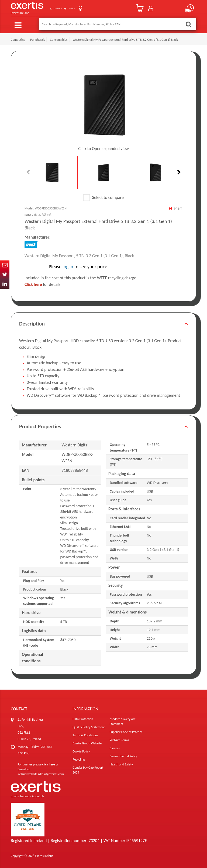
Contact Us (50, 8)
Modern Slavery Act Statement (123, 720)
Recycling (79, 758)
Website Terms (119, 739)
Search (188, 24)
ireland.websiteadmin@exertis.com (41, 773)
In (5, 284)
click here (49, 763)
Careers (115, 747)
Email (5, 265)
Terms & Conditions (85, 734)
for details (42, 283)
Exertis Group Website (87, 742)
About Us (75, 8)
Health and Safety (121, 763)
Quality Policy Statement (89, 726)
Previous (29, 171)
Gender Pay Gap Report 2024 (88, 769)
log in (68, 266)
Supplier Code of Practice (126, 731)
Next (178, 171)
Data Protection (83, 718)
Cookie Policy (81, 750)
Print (177, 207)
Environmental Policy (123, 755)
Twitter (5, 275)
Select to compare (103, 196)
